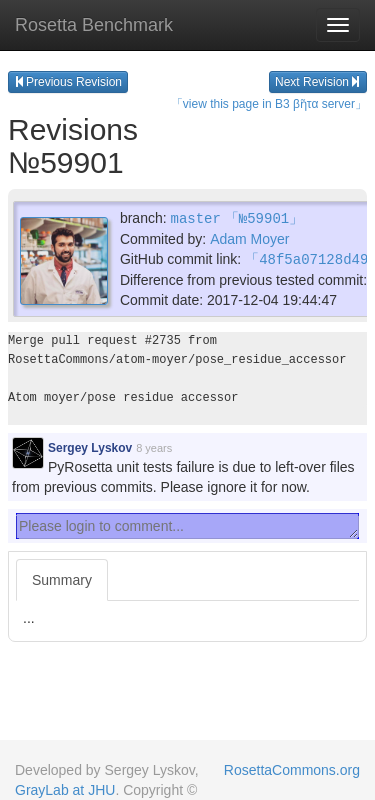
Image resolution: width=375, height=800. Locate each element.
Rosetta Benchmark (94, 25)
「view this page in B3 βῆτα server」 (269, 104)
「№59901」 (264, 217)
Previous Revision (68, 82)
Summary (62, 578)
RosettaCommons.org (292, 770)
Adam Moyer (249, 238)
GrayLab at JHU (65, 790)
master (195, 217)
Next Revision (318, 82)
